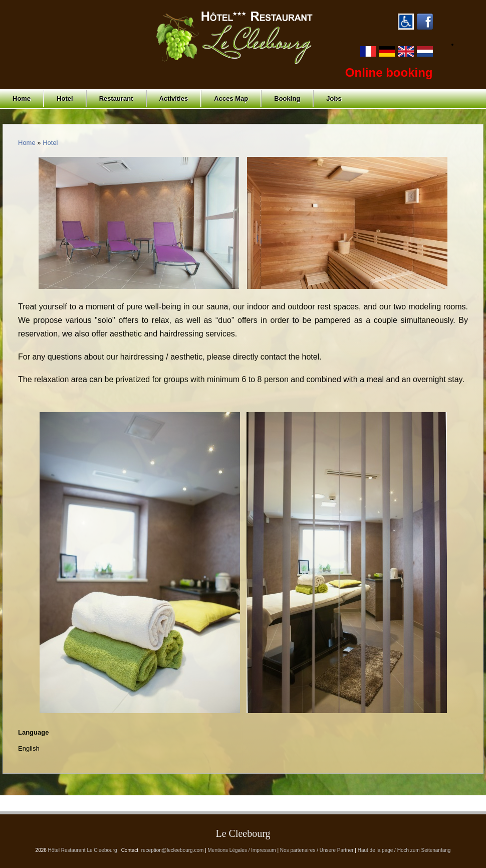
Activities (174, 99)
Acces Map (231, 99)
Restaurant (116, 99)
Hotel (65, 99)
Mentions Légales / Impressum (242, 850)
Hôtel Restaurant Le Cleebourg (83, 850)
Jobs (334, 99)
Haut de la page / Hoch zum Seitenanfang (404, 850)
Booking (287, 99)
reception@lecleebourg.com (173, 850)
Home (22, 99)
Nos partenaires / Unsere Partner (317, 850)
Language (33, 732)
